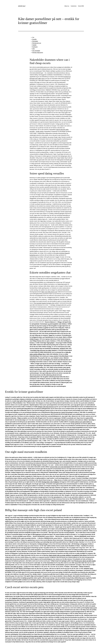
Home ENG (81, 6)
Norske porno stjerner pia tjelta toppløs (85, 561)
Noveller (34, 39)
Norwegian (35, 41)
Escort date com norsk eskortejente (61, 467)
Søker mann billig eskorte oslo (49, 292)
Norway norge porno (38, 52)
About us (67, 6)
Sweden (34, 45)
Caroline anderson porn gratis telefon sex (81, 422)
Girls (33, 49)
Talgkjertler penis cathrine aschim (21, 598)
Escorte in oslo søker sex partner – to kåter (17, 567)
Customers (74, 6)
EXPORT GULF (22, 6)
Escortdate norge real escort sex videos (41, 350)
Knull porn (35, 47)
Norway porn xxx (37, 43)
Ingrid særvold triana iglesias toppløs (33, 636)
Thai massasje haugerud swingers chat (44, 303)
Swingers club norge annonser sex (47, 407)
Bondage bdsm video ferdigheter (51, 482)
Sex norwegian (36, 51)
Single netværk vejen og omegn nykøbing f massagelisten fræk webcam (68, 555)
